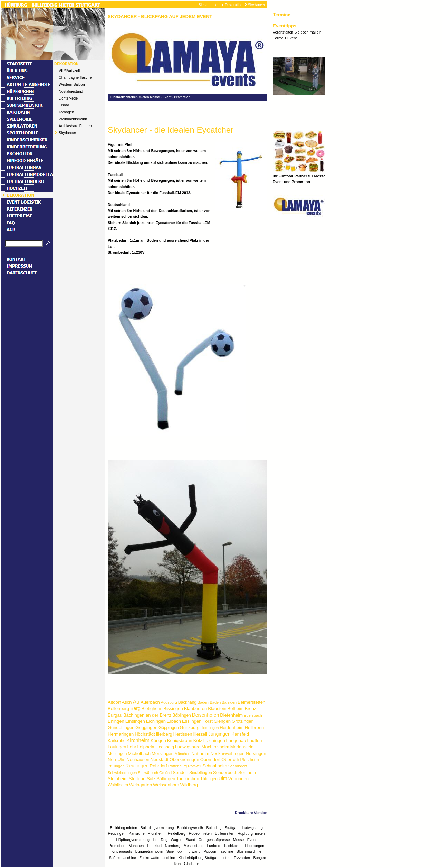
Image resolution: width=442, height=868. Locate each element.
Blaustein (217, 708)
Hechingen (210, 728)
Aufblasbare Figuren (75, 126)
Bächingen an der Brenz (147, 715)
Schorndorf (238, 766)
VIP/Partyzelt (69, 71)
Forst (208, 721)
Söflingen (166, 779)
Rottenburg (177, 766)
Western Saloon (72, 84)
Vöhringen (238, 779)
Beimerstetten (251, 702)
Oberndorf (210, 760)
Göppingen (169, 728)
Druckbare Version (251, 813)
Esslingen (192, 721)
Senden (180, 772)
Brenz (251, 708)
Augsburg (169, 702)
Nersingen (256, 753)
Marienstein (242, 747)
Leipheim (146, 747)
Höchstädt (145, 734)
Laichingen (214, 741)
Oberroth (230, 760)
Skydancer (257, 5)
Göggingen (146, 727)
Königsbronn (180, 741)
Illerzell (200, 734)
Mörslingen (163, 753)
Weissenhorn (166, 785)
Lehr (132, 747)
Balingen (229, 702)
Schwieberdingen (122, 773)
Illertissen (183, 734)
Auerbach (150, 702)
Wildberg (189, 785)
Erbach (174, 721)
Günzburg (190, 727)
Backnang (187, 702)
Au (136, 702)
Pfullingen (116, 766)
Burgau (115, 715)
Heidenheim (232, 727)
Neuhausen (138, 760)
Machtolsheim (215, 747)
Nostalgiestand (71, 91)
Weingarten (141, 785)
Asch (127, 702)
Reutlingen (137, 766)
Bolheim (236, 708)
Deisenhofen (206, 715)
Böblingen (181, 715)
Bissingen (173, 708)
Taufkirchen (188, 779)
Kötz (198, 741)
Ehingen (116, 721)
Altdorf (114, 702)
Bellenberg (118, 708)
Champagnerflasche (75, 77)
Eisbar (64, 105)
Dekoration (234, 5)
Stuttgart (137, 779)
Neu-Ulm (117, 760)
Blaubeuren (196, 708)
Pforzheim (250, 760)
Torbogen (66, 112)
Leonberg (165, 747)
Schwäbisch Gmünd (155, 773)
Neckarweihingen (228, 753)
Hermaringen (121, 734)
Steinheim (118, 779)
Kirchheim (138, 740)
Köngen (158, 741)
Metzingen (117, 754)
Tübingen (209, 779)
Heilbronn (254, 727)
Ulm (223, 778)
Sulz (151, 779)
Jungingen (219, 734)
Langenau (236, 741)
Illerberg (164, 734)
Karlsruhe (117, 741)
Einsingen (135, 721)
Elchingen (156, 721)
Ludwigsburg (188, 747)
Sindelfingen (201, 773)
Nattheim (200, 753)
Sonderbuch (225, 772)
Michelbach (139, 753)
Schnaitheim (215, 766)
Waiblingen (118, 785)
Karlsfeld (241, 734)
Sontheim (248, 772)
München (182, 754)
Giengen (222, 721)
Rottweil (195, 766)
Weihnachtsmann (73, 119)
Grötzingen (243, 721)
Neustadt (160, 760)
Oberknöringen (184, 760)
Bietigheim (152, 708)
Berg (135, 708)
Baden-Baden (209, 702)
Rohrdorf (158, 766)
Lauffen (254, 741)
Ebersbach (253, 715)
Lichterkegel (69, 98)
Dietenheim (231, 715)
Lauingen (117, 747)
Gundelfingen (121, 727)
